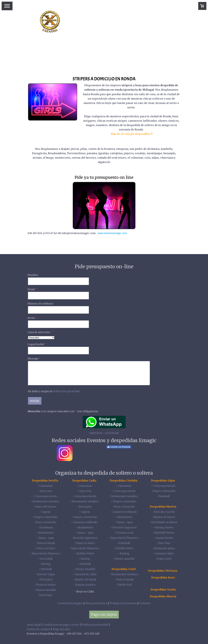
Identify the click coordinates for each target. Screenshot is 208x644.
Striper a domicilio (46, 517)
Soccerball (46, 559)
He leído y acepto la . (54, 391)
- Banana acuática (84, 585)
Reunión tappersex (85, 538)
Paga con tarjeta (104, 614)
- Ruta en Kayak (45, 543)
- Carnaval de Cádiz (84, 574)
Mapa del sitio (61, 629)
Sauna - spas (46, 538)
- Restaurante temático (124, 574)
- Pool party (45, 579)
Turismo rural (125, 533)
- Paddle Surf (124, 585)
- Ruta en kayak (124, 579)
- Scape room (163, 559)
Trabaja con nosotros (123, 603)
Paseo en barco (46, 548)
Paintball (46, 569)
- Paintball (163, 496)
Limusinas (46, 486)
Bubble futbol (85, 553)
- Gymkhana (45, 527)
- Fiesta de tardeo (45, 585)
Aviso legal (34, 625)
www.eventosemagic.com (112, 233)
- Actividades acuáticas (163, 522)
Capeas (46, 512)
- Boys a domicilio (45, 522)
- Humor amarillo (45, 590)
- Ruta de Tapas (45, 574)
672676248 (112, 433)
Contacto (145, 603)
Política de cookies (39, 629)
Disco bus (46, 491)
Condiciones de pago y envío (61, 625)
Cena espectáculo (164, 486)
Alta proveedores (96, 603)
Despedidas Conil (124, 569)
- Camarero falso (163, 553)
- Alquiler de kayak (84, 579)
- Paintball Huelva (163, 533)
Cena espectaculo (46, 496)
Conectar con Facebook (119, 447)
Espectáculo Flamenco (46, 553)
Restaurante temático (46, 501)
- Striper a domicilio (163, 491)
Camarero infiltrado (85, 522)
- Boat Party (45, 595)
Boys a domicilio (125, 507)
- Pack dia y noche (163, 512)
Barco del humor (46, 507)
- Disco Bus (163, 543)
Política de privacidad (66, 391)
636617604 (96, 433)
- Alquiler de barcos (163, 517)
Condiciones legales (70, 603)
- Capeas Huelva (163, 538)
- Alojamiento (45, 533)
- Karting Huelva (163, 527)
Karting (46, 564)
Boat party (85, 507)
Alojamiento (85, 527)
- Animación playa (163, 548)
